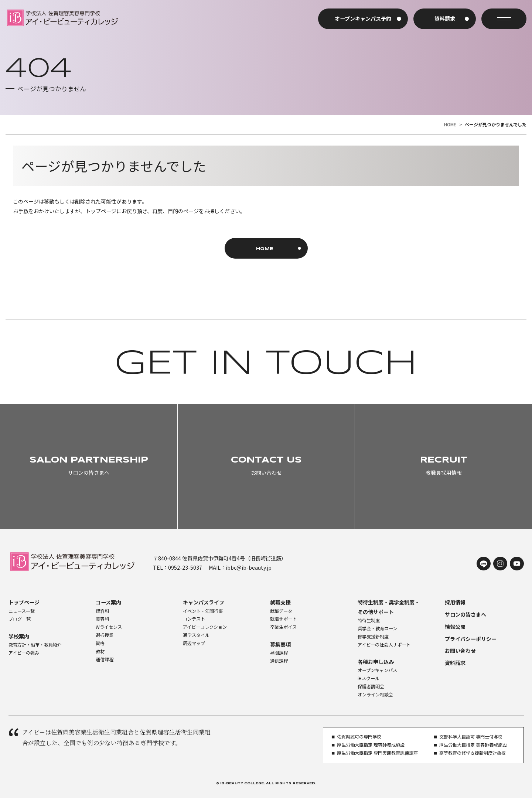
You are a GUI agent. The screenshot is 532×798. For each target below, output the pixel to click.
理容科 (102, 611)
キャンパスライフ (204, 602)
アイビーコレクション (205, 627)
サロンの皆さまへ (465, 614)
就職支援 (280, 602)
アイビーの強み (24, 653)
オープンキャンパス (377, 670)
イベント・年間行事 (203, 611)
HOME (450, 125)
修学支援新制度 (373, 637)
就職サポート (283, 619)
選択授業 (105, 635)
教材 (100, 651)
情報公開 (455, 627)
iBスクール (369, 678)
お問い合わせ (460, 651)
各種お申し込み (376, 662)
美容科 (102, 619)
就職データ (281, 611)
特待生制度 (369, 620)
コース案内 (108, 602)
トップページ (24, 602)
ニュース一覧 (22, 611)
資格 (100, 643)
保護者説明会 (371, 686)
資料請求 (455, 663)
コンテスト (194, 619)
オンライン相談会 (375, 695)
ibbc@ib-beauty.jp (249, 567)
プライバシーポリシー (471, 639)
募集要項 (280, 644)
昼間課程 (279, 653)
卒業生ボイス (283, 627)
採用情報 (455, 602)
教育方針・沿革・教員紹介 (35, 645)
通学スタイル (196, 635)
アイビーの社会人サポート (384, 645)
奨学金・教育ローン (377, 628)
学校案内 (19, 636)
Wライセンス (109, 627)
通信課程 (105, 659)
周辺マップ (194, 643)
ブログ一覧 (20, 619)
